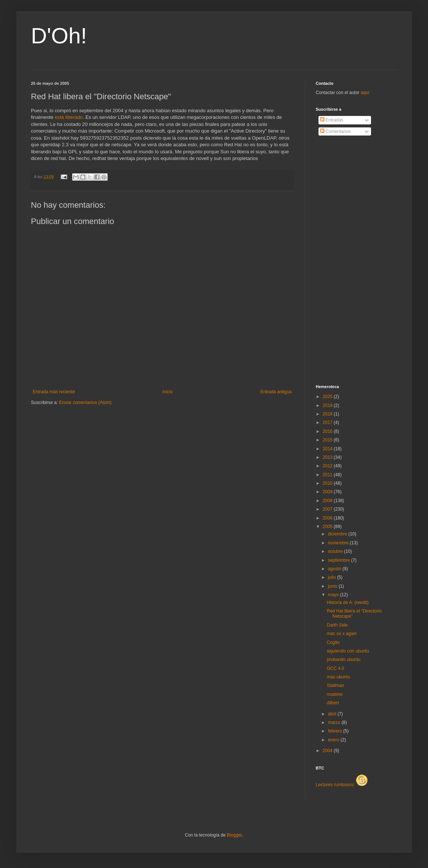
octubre (336, 551)
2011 (328, 475)
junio (333, 586)
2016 (328, 431)
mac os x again (342, 634)
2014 (328, 449)
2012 (328, 466)
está (59, 117)
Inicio (168, 392)
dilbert (333, 703)
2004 (328, 751)
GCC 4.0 (335, 668)
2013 (328, 457)
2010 (328, 483)
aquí (365, 93)
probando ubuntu (343, 660)
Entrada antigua (276, 392)
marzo (335, 722)
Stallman (335, 685)
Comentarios (335, 131)
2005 (328, 527)
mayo (334, 595)
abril (333, 714)
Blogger (234, 835)
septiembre (339, 560)
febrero (335, 731)
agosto (335, 569)
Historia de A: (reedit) (348, 602)
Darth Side (337, 625)
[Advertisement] (346, 260)
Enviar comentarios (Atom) (85, 403)
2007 (328, 509)
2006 (328, 518)
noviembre (339, 543)
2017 (328, 423)
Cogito (333, 642)
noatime (335, 694)
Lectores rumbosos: (342, 785)
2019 (328, 405)
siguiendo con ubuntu (348, 651)
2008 (328, 501)
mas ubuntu (338, 677)
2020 (328, 397)
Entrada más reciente (54, 392)
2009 (328, 492)
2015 (328, 440)
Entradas (332, 120)
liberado (74, 117)
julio (332, 577)
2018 (328, 414)
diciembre (338, 534)
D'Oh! (59, 36)
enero (334, 740)
